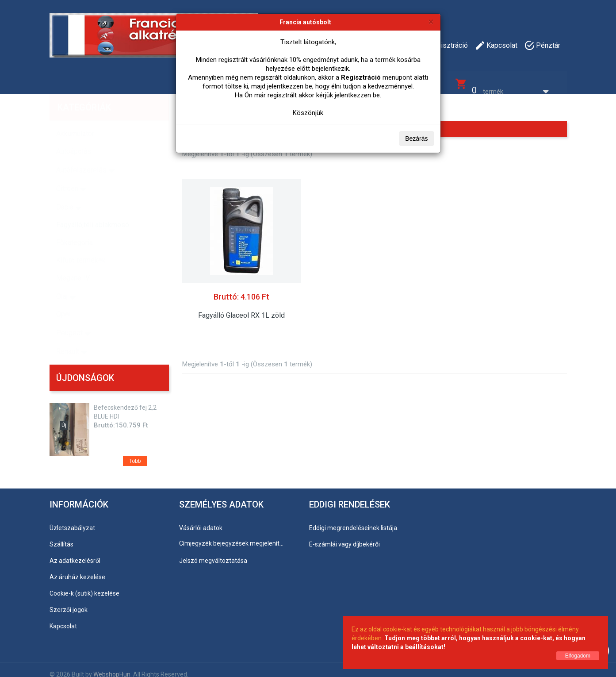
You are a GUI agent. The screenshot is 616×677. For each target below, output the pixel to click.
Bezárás (416, 138)
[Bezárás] (431, 21)
